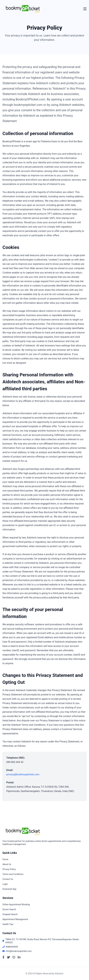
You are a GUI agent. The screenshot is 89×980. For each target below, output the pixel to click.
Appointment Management (15, 919)
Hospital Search (10, 914)
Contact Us (8, 879)
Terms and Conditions (13, 874)
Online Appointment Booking (16, 904)
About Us (7, 864)
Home (5, 859)
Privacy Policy (9, 869)
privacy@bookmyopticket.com (23, 774)
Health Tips (8, 924)
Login (5, 884)
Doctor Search (9, 909)
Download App (9, 889)
